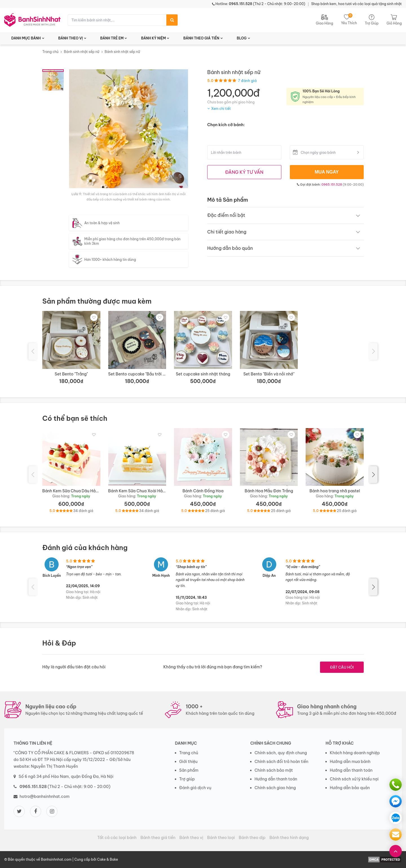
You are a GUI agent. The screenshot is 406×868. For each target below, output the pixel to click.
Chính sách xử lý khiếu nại (354, 779)
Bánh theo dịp (252, 838)
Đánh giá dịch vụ (195, 788)
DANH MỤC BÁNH (26, 38)
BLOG (242, 38)
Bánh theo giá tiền (158, 838)
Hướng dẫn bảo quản (350, 788)
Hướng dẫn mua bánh (350, 762)
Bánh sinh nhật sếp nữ (81, 52)
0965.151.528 (332, 184)
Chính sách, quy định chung (281, 753)
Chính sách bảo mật (274, 770)
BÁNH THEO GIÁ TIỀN (201, 38)
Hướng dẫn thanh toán (276, 779)
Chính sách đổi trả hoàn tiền (282, 762)
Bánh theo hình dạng (289, 838)
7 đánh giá (247, 81)
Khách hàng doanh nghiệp (355, 753)
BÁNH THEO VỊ (71, 38)
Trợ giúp (187, 779)
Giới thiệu (188, 762)
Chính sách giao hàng (275, 788)
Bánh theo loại (221, 838)
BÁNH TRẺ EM (112, 38)
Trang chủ (50, 52)
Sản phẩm (189, 770)
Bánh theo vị (191, 838)
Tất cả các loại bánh (117, 838)
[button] (373, 475)
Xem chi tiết (221, 109)
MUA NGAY (327, 172)
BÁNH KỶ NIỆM (153, 38)
